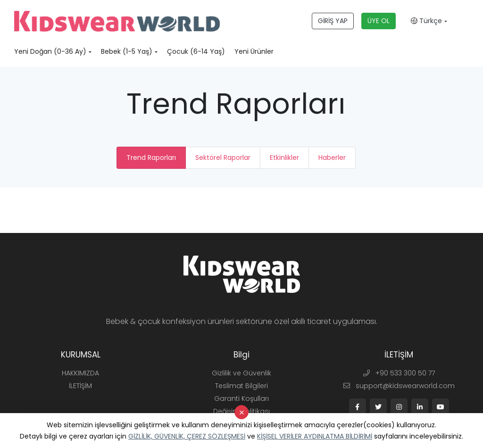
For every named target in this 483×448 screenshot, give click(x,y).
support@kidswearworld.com (399, 386)
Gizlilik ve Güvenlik (241, 373)
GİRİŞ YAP (333, 21)
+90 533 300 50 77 (399, 373)
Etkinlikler (284, 158)
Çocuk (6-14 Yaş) (196, 51)
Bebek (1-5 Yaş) (127, 51)
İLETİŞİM (80, 386)
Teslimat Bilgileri (241, 386)
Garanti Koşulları (241, 398)
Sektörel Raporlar (223, 158)
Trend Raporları (151, 158)
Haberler (332, 158)
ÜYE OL (379, 21)
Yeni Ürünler (254, 51)
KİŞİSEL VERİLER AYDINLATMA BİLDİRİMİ (315, 436)
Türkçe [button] (426, 21)
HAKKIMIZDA (80, 373)
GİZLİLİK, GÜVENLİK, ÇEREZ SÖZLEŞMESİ (187, 436)
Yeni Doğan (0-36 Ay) (50, 51)
